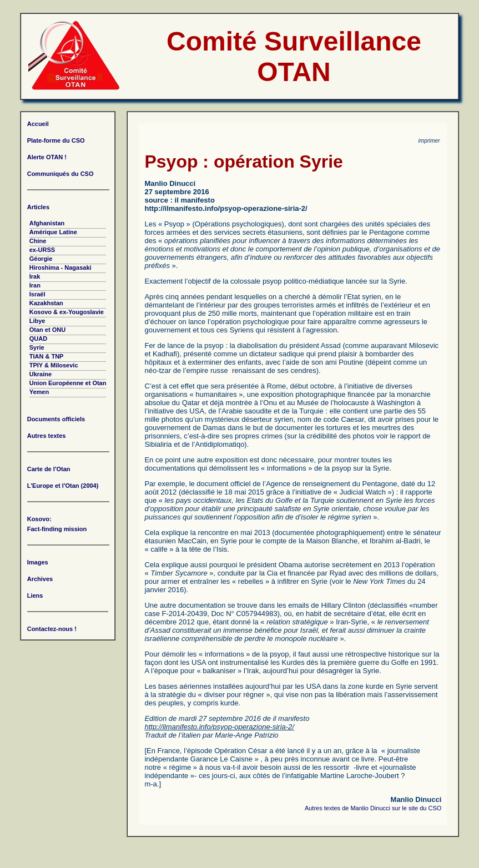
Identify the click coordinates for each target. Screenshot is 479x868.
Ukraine (41, 374)
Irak (35, 276)
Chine (38, 241)
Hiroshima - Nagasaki (60, 268)
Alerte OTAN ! (47, 157)
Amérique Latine (53, 232)
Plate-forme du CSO (56, 140)
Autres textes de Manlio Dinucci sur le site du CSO (373, 808)
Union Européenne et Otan (68, 383)
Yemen (39, 392)
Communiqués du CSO (60, 174)
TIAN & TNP (47, 356)
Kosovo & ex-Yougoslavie (67, 312)
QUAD (38, 339)
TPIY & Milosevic (54, 365)
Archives (40, 579)
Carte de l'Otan (49, 469)
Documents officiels (56, 419)
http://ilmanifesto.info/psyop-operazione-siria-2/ (226, 208)
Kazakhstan (46, 303)
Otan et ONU (47, 330)
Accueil (38, 124)
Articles (38, 207)
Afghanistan (47, 223)
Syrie (37, 347)
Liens (35, 596)
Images (38, 562)
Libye (37, 321)
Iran (35, 285)
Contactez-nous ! (52, 629)
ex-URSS (42, 250)
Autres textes (47, 436)
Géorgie (41, 259)
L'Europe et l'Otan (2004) (63, 486)
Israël (37, 294)
